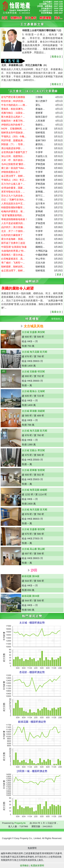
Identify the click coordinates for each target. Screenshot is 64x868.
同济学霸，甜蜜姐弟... (13, 140)
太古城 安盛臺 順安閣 (33, 529)
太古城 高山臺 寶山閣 (33, 549)
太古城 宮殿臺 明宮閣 (33, 372)
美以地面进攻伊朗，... (13, 148)
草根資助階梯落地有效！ (14, 219)
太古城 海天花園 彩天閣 (34, 352)
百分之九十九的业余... (13, 196)
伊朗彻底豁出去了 (11, 172)
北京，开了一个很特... (13, 231)
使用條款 (24, 866)
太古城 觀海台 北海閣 (33, 391)
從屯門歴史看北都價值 (13, 97)
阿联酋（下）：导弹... (13, 144)
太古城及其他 (33, 326)
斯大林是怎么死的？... (13, 117)
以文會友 (31, 18)
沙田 (34, 570)
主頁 (4, 18)
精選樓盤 (45, 18)
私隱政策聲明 (37, 866)
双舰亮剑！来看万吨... (13, 121)
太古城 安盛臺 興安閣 (33, 332)
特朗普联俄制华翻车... (13, 207)
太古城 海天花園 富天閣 (34, 510)
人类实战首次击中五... (13, 203)
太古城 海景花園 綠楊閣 (34, 490)
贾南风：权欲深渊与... (13, 109)
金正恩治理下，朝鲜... (13, 176)
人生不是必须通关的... (13, 223)
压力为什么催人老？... (13, 184)
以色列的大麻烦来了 (12, 235)
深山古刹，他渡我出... (13, 156)
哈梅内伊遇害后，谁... (13, 211)
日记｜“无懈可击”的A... (13, 200)
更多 (59, 274)
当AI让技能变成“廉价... (13, 164)
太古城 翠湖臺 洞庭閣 (33, 411)
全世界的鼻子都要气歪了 (14, 152)
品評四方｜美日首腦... (13, 227)
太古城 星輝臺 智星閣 (33, 470)
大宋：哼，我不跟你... (13, 160)
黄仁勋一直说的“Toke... (13, 168)
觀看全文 (56, 57)
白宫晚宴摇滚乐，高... (13, 259)
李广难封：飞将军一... (13, 263)
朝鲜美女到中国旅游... (13, 133)
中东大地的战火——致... (14, 105)
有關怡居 (16, 18)
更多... (58, 18)
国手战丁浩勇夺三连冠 (13, 243)
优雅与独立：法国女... (13, 113)
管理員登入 (57, 319)
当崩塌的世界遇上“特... (13, 251)
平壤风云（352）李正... (14, 180)
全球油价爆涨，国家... (13, 188)
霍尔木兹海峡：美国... (13, 239)
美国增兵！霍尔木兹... (13, 255)
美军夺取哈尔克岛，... (13, 192)
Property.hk (20, 823)
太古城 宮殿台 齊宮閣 (33, 450)
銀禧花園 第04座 (31, 576)
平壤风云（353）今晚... (14, 136)
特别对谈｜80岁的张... (13, 101)
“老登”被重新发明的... (13, 215)
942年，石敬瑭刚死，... (14, 129)
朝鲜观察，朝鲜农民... (13, 267)
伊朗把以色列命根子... (13, 125)
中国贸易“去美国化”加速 (14, 247)
